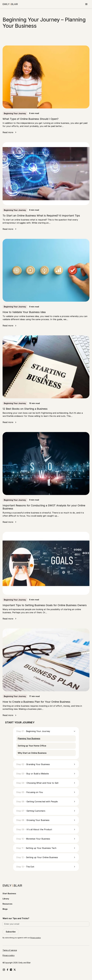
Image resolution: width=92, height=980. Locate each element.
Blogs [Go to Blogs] (5, 909)
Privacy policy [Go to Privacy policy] (9, 955)
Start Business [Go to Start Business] (9, 893)
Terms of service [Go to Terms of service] (10, 950)
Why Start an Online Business (32, 753)
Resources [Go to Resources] (7, 904)
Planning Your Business (29, 738)
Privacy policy (36, 938)
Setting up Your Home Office (32, 746)
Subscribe (11, 932)
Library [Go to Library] (6, 899)
